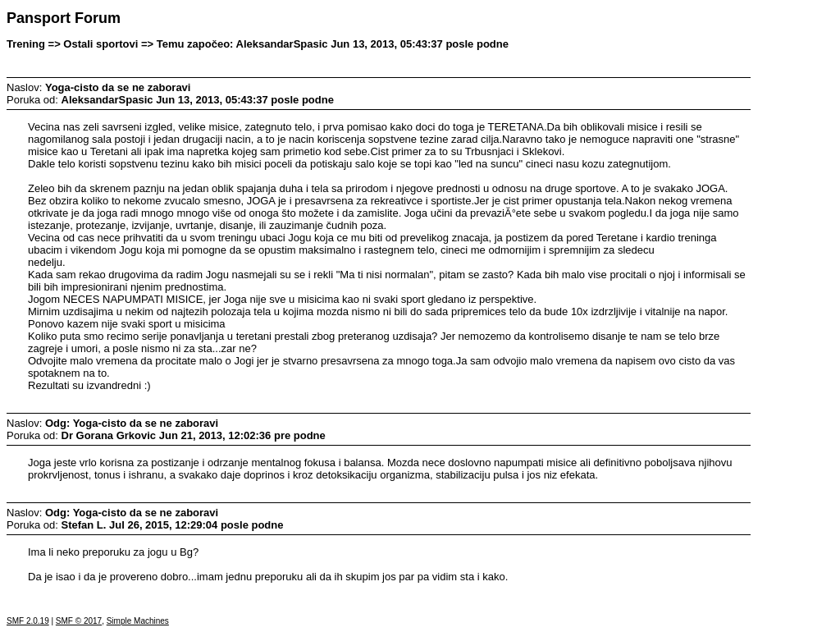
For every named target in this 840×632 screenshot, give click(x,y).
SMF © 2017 (79, 621)
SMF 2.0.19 (28, 621)
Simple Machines (138, 621)
